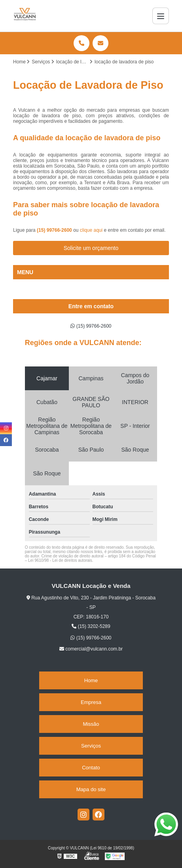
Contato (91, 768)
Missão (91, 724)
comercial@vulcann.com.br (91, 649)
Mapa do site (91, 789)
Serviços (91, 746)
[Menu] (161, 16)
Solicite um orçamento (91, 248)
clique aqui (91, 230)
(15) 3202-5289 (91, 626)
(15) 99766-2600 (55, 230)
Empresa (91, 702)
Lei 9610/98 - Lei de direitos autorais (60, 560)
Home (91, 680)
